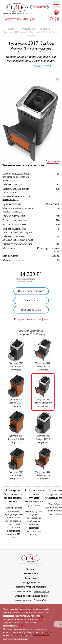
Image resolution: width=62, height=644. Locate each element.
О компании (31, 574)
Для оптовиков (31, 310)
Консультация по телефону (31, 319)
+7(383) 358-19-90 (22, 591)
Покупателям (12, 19)
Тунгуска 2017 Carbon (31, 334)
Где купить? (40, 7)
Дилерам (29, 19)
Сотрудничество (31, 583)
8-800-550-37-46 (23, 600)
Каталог (31, 569)
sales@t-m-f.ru (41, 591)
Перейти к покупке (31, 291)
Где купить (31, 300)
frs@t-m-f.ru (40, 600)
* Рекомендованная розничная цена (25, 280)
